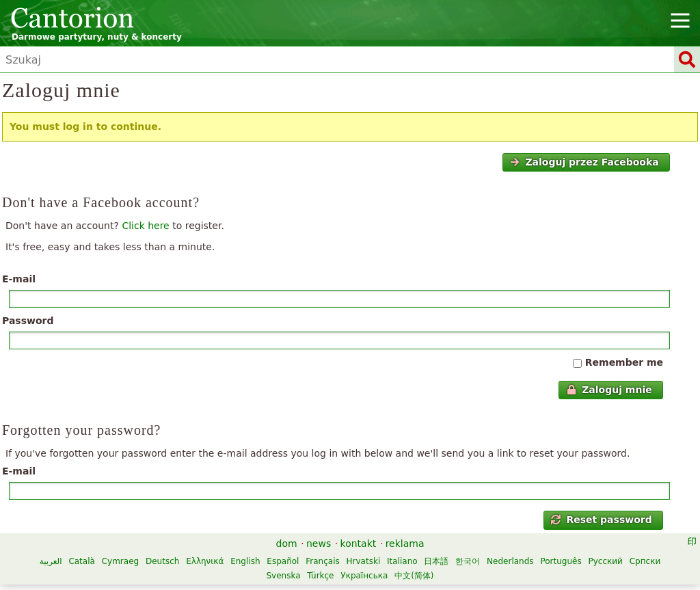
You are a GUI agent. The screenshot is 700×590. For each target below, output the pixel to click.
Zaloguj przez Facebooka (584, 162)
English (245, 561)
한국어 (468, 561)
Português (561, 561)
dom (287, 544)
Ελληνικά (205, 561)
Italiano (402, 561)
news (319, 544)
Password (28, 321)
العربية (51, 561)
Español (283, 561)
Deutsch (162, 561)
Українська (364, 576)
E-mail (19, 279)
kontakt (359, 544)
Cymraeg (120, 561)
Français (322, 561)
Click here (145, 226)
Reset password (602, 520)
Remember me (624, 362)
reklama (405, 544)
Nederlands (510, 561)
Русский (606, 561)
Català (81, 561)
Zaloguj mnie (609, 390)
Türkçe (320, 576)
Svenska (283, 576)
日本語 (436, 561)
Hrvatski (364, 561)
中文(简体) (414, 576)
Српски (645, 561)
